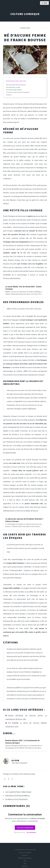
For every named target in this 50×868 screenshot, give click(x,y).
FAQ (25, 864)
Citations (9, 95)
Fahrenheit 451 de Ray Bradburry (18, 796)
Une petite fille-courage (13, 87)
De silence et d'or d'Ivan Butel (16, 799)
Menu (45, 3)
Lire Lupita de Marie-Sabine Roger (18, 792)
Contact (25, 866)
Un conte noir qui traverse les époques (18, 92)
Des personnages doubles (14, 90)
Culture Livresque (25, 14)
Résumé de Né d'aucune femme (16, 85)
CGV (25, 861)
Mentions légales (25, 858)
